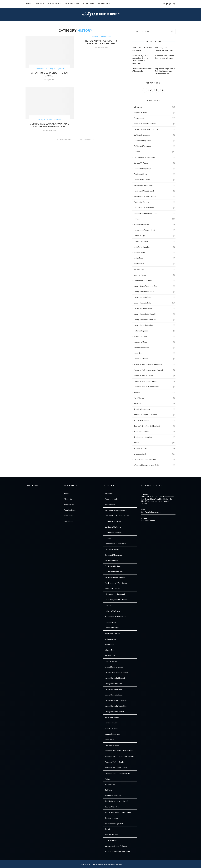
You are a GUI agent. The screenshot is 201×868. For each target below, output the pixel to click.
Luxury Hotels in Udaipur (155, 325)
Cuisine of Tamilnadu (155, 135)
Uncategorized (155, 454)
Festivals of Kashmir (155, 180)
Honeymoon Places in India (155, 230)
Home (28, 4)
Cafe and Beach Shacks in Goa (155, 129)
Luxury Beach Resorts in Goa (155, 286)
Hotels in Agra (155, 236)
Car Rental (89, 4)
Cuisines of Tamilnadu (155, 146)
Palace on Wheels (155, 359)
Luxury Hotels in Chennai (155, 292)
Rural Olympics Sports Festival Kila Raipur (101, 42)
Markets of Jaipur (155, 342)
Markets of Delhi (155, 336)
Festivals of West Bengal (155, 191)
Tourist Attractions (155, 420)
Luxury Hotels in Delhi (155, 297)
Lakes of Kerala (155, 275)
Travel (155, 443)
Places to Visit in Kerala (155, 375)
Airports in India (155, 112)
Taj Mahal (61, 69)
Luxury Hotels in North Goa (155, 320)
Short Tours (54, 4)
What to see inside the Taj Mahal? (50, 74)
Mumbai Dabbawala (54, 120)
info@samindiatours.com (151, 512)
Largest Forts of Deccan (155, 280)
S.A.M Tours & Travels (101, 864)
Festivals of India (155, 174)
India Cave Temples (155, 247)
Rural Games (106, 37)
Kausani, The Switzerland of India (164, 49)
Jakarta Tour (155, 263)
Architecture (40, 69)
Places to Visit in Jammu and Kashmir (155, 370)
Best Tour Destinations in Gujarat (142, 49)
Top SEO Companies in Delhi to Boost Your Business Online (165, 71)
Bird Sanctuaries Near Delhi (155, 124)
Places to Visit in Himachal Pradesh (155, 364)
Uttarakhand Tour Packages (155, 459)
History (51, 69)
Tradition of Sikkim (155, 431)
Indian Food (155, 258)
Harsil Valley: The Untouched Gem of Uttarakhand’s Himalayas (140, 59)
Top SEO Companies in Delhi (155, 415)
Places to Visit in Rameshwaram (155, 387)
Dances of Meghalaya (155, 168)
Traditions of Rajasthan (155, 437)
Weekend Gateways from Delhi (155, 465)
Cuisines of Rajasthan (155, 140)
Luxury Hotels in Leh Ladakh (155, 314)
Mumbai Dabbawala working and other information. (50, 126)
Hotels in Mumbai (155, 241)
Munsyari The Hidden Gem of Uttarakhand (165, 57)
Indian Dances (155, 252)
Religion (155, 392)
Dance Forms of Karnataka (155, 157)
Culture (155, 152)
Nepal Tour (155, 353)
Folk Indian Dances (155, 202)
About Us (39, 4)
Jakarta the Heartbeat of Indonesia (142, 70)
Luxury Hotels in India (155, 303)
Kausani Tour (155, 269)
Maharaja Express (155, 331)
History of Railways (155, 224)
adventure (155, 107)
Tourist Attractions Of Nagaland (155, 426)
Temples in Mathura (155, 409)
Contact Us (104, 4)
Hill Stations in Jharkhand (155, 208)
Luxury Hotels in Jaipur (155, 308)
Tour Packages (72, 4)
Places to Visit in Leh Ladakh (155, 381)
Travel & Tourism (155, 448)
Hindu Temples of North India (155, 213)
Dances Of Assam (155, 163)
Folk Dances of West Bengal (155, 196)
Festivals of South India (155, 185)
